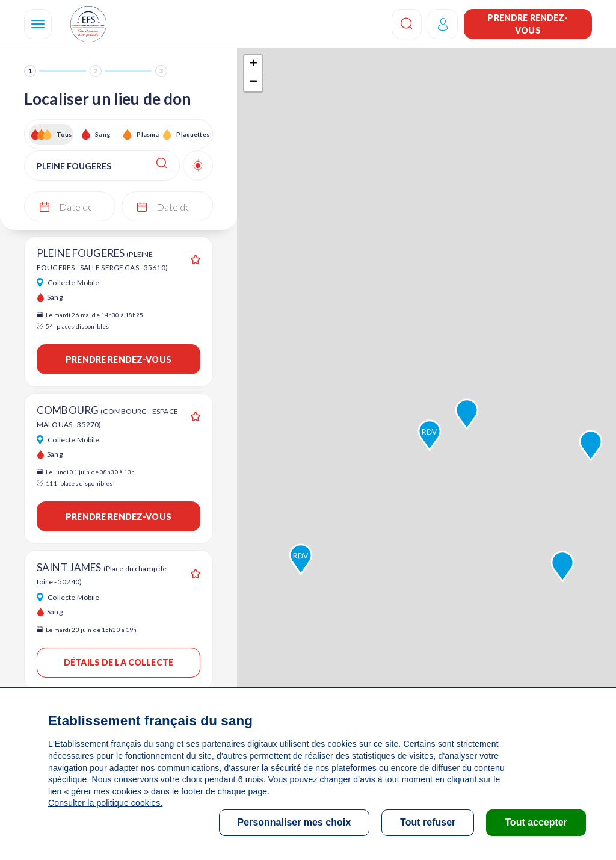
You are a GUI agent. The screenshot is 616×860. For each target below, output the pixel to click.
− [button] (254, 82)
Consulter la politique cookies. (105, 803)
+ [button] (254, 64)
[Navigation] (38, 24)
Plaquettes (192, 134)
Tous (64, 134)
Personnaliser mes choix (294, 822)
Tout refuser (428, 822)
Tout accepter (536, 822)
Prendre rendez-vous (528, 24)
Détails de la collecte (119, 662)
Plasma (148, 134)
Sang (103, 134)
